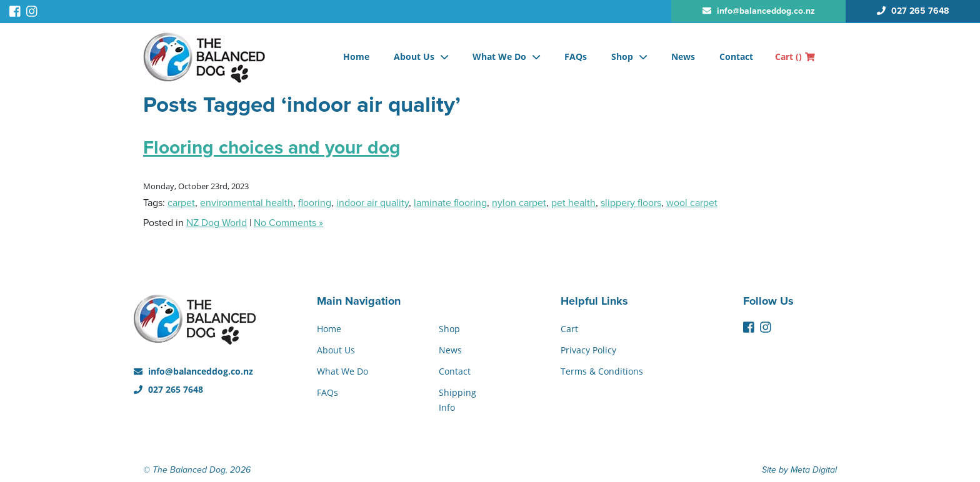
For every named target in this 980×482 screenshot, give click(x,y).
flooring (315, 203)
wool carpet (692, 203)
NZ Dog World (217, 223)
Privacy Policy (588, 350)
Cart (795, 57)
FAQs (576, 57)
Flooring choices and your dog (272, 148)
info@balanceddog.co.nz (193, 371)
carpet (181, 203)
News (683, 57)
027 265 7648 (168, 389)
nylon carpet (519, 203)
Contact (736, 57)
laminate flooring (450, 203)
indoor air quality (372, 203)
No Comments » (288, 223)
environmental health (247, 203)
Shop (622, 57)
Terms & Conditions (602, 371)
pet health (573, 203)
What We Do (499, 57)
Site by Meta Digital (799, 470)
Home (356, 57)
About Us (414, 57)
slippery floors (631, 203)
